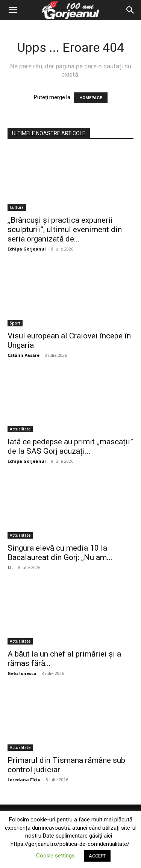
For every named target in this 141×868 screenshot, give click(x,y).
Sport (15, 323)
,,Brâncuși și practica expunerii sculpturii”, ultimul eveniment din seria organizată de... (65, 229)
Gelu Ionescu (22, 673)
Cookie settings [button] (55, 856)
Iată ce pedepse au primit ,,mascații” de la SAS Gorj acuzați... (70, 446)
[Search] (130, 10)
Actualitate (20, 429)
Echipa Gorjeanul (27, 249)
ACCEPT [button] (97, 856)
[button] (13, 10)
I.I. (10, 567)
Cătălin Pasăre (23, 355)
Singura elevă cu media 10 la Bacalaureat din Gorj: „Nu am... (60, 553)
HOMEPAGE (91, 98)
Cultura (17, 207)
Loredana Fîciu (24, 780)
